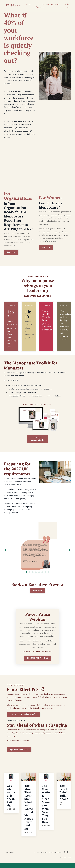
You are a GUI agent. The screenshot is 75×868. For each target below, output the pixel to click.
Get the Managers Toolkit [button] (37, 439)
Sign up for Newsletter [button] (19, 755)
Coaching (50, 4)
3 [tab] (33, 576)
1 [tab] (27, 576)
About (29, 4)
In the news (67, 6)
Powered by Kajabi (66, 863)
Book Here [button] (37, 595)
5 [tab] (39, 576)
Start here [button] (11, 252)
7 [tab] (45, 576)
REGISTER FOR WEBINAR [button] (37, 663)
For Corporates (40, 6)
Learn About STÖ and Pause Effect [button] (24, 719)
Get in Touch (10, 857)
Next (70, 554)
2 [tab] (30, 576)
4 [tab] (36, 576)
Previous (5, 554)
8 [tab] (48, 576)
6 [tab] (42, 576)
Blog (57, 4)
